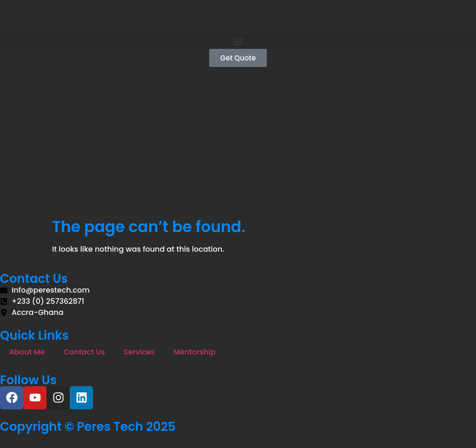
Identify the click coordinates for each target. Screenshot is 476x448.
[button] (238, 41)
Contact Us (84, 352)
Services (139, 352)
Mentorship (195, 352)
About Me (27, 352)
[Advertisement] (238, 148)
